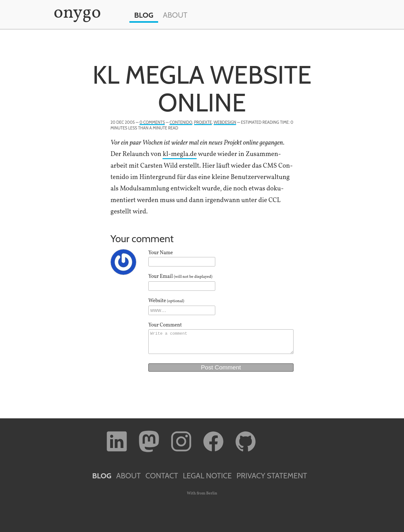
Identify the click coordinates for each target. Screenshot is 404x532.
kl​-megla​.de (180, 154)
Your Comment (165, 325)
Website (166, 301)
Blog (144, 15)
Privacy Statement (272, 476)
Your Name (161, 253)
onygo (76, 13)
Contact (162, 476)
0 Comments (152, 122)
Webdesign (225, 122)
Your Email (180, 277)
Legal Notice (207, 476)
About (175, 15)
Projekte (203, 122)
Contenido (181, 122)
